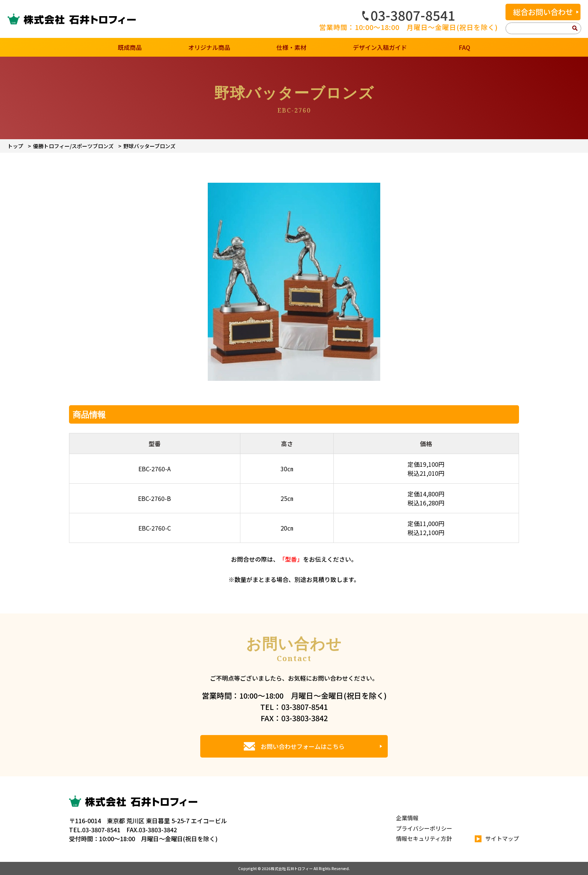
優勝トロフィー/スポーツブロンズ (73, 146)
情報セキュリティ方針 (424, 838)
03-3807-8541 (409, 15)
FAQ (464, 47)
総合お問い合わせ (543, 12)
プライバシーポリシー (424, 828)
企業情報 (407, 818)
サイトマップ (497, 839)
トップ (15, 146)
